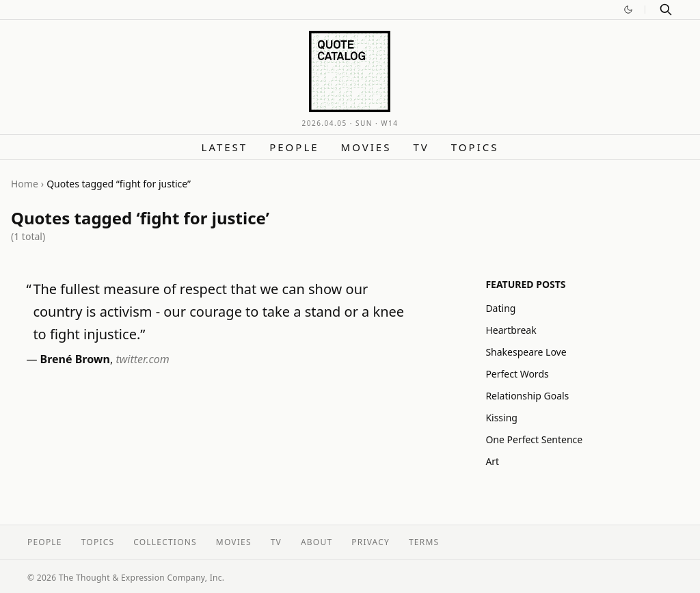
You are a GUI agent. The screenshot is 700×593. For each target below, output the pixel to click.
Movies (366, 147)
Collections (165, 542)
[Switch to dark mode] (628, 10)
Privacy (371, 542)
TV (421, 147)
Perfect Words (517, 374)
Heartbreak (511, 330)
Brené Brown (75, 359)
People (294, 147)
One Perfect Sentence (534, 439)
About (317, 542)
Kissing (501, 418)
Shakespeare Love (526, 352)
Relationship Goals (527, 396)
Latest (225, 147)
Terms (424, 542)
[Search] (666, 10)
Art (492, 461)
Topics (475, 147)
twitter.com (142, 359)
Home (25, 184)
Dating (500, 308)
